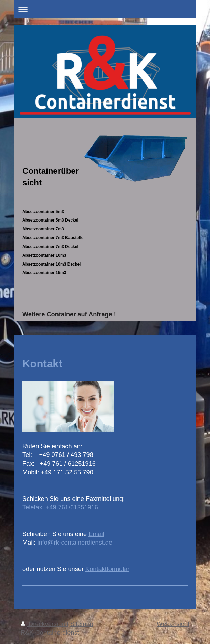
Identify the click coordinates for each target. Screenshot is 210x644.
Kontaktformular (107, 569)
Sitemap (82, 624)
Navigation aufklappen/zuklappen (105, 9)
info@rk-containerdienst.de (75, 543)
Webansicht (173, 624)
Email (96, 534)
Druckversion (44, 624)
